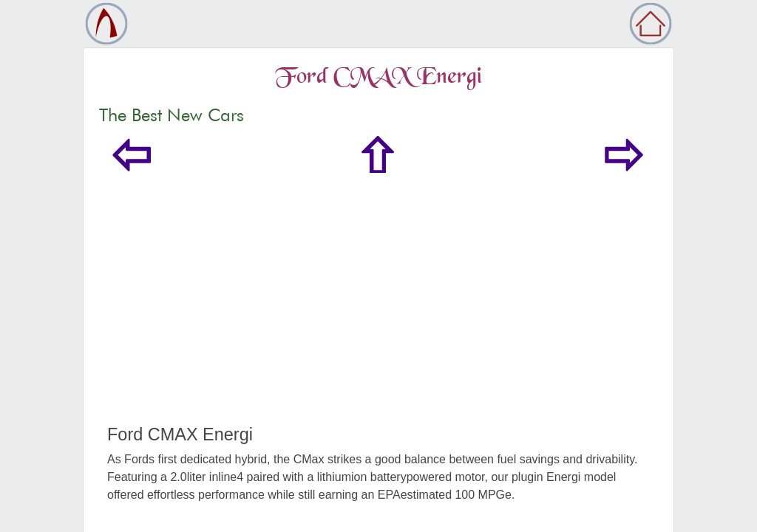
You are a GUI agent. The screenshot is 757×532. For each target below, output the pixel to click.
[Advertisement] (378, 313)
